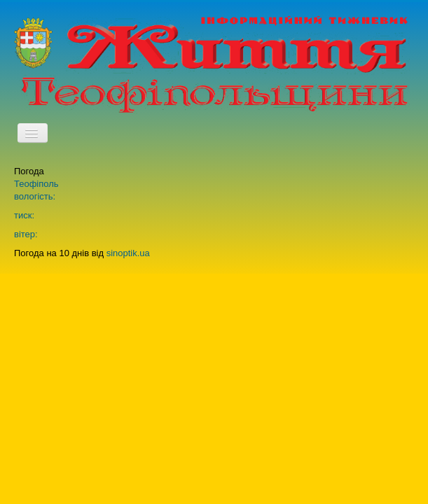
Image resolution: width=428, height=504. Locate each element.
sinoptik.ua (128, 253)
